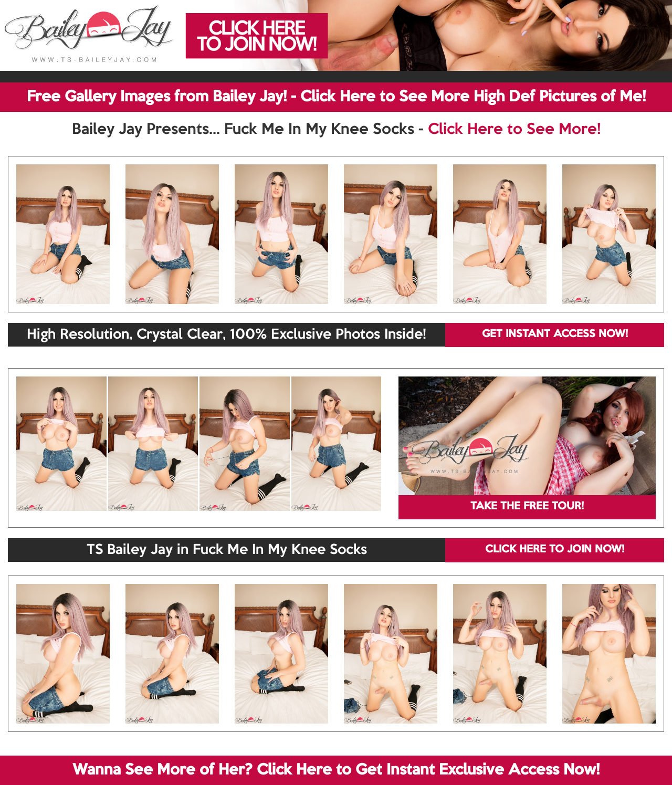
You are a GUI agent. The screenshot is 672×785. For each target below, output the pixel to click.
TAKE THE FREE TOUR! (527, 507)
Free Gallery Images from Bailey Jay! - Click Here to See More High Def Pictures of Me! (336, 97)
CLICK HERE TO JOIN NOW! (555, 550)
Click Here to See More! (514, 130)
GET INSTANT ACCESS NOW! (555, 334)
